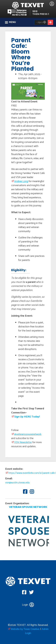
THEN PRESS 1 (41, 14)
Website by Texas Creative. (25, 629)
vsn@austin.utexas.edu (17, 483)
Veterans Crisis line (19, 12)
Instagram (31, 492)
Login (52, 4)
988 (35, 11)
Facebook (25, 492)
